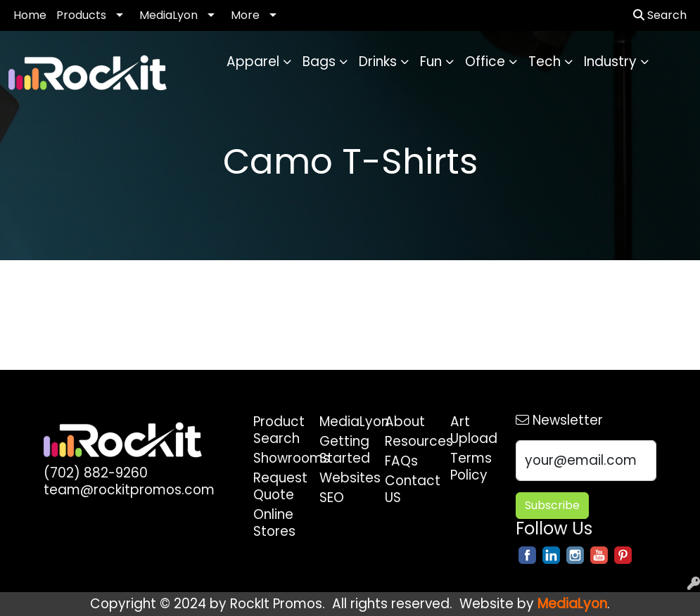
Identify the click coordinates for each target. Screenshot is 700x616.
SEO (332, 498)
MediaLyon (168, 15)
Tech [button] (545, 62)
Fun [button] (431, 62)
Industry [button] (610, 62)
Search (660, 15)
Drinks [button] (378, 62)
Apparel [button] (253, 62)
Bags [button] (319, 62)
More (245, 15)
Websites (344, 478)
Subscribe (552, 505)
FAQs (401, 461)
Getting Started (344, 450)
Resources (409, 441)
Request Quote (278, 486)
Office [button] (485, 62)
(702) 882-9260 (96, 473)
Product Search (278, 430)
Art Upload (474, 430)
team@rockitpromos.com (129, 490)
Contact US (409, 489)
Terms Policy (471, 467)
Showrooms (278, 458)
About (405, 422)
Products (81, 15)
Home (30, 15)
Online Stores (274, 523)
